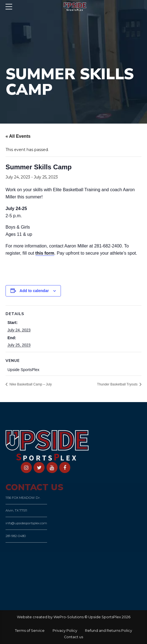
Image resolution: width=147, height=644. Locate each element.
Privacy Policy (65, 631)
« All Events (18, 136)
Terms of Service (30, 631)
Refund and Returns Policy (109, 631)
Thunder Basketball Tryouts (118, 384)
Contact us (73, 637)
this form (45, 253)
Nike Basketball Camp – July (30, 384)
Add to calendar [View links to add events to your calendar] (34, 291)
